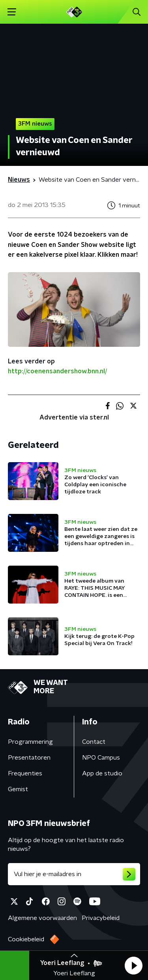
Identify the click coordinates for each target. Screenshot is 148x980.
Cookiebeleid (26, 939)
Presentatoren (29, 758)
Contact (94, 742)
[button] (133, 965)
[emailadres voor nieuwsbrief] (74, 874)
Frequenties (25, 773)
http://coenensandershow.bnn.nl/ (57, 371)
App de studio (102, 773)
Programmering (30, 742)
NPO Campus (101, 758)
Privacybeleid (101, 918)
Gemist (18, 789)
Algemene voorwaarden (42, 918)
